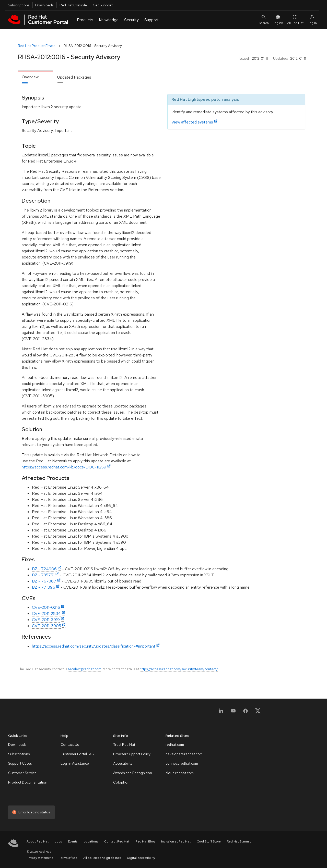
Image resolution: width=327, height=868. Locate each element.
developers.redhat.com (184, 754)
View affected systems (192, 122)
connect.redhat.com (182, 763)
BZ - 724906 (44, 569)
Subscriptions (19, 5)
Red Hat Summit (239, 841)
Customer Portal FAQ (78, 754)
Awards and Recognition (133, 773)
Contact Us (70, 745)
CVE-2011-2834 (46, 613)
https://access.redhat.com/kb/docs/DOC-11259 (64, 467)
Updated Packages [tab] (74, 77)
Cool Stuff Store (209, 841)
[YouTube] (233, 712)
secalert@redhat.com (84, 669)
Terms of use (68, 858)
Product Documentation (28, 782)
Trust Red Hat (124, 745)
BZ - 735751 (43, 575)
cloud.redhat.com (180, 773)
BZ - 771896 (44, 587)
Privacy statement (40, 858)
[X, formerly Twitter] (258, 712)
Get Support (103, 5)
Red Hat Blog (145, 841)
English (278, 20)
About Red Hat (38, 841)
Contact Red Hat (117, 841)
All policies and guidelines (102, 858)
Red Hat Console (73, 5)
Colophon (121, 782)
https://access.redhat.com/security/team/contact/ (179, 669)
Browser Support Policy (132, 754)
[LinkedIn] (221, 712)
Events (73, 841)
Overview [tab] (30, 77)
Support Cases (20, 763)
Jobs (58, 841)
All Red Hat (295, 20)
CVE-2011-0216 (46, 607)
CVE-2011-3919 (46, 620)
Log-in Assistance (75, 763)
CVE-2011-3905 (46, 626)
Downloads (44, 5)
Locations (91, 841)
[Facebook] (246, 712)
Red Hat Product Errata (37, 46)
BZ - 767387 (44, 581)
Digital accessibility (141, 858)
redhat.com (175, 745)
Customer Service (22, 773)
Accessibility (123, 763)
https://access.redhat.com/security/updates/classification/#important (94, 646)
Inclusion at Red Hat (176, 841)
